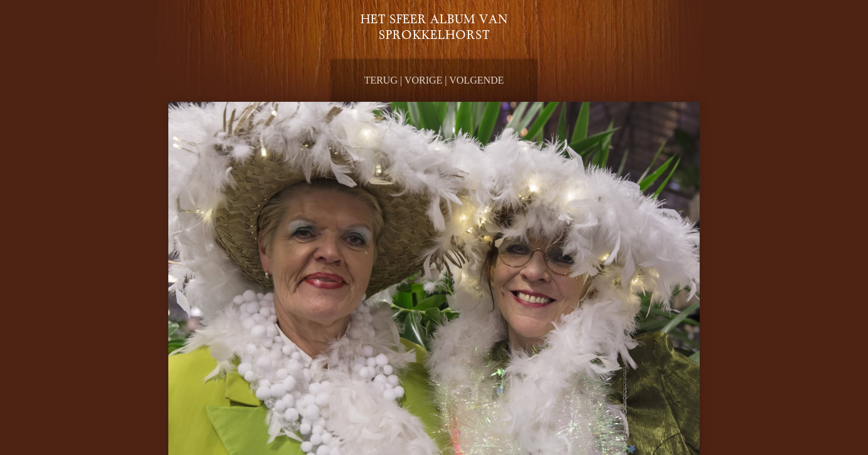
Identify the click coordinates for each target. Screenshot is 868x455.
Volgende (476, 80)
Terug (381, 80)
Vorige (423, 80)
